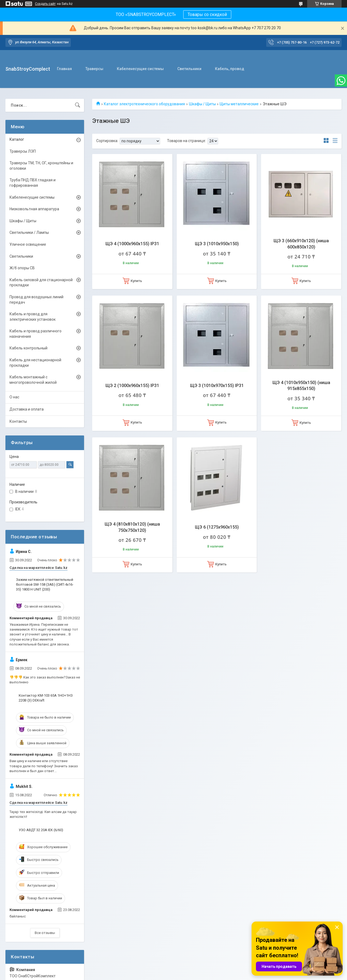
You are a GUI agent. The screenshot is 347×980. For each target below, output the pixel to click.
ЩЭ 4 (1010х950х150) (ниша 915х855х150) (301, 386)
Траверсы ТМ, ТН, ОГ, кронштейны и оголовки (41, 166)
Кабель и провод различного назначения (36, 334)
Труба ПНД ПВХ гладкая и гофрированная (33, 183)
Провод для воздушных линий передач (36, 300)
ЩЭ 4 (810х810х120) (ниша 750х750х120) (132, 527)
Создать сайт (45, 4)
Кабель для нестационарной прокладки (35, 363)
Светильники (189, 69)
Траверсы (94, 69)
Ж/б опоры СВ (22, 268)
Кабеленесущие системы (140, 69)
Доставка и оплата (27, 409)
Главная (64, 69)
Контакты (18, 421)
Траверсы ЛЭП (23, 151)
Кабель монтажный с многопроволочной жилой (33, 380)
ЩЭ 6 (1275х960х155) (217, 527)
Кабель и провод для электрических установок (33, 317)
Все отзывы (45, 933)
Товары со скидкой (207, 14)
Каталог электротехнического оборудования (144, 104)
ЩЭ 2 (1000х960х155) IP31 (132, 386)
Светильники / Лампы (29, 232)
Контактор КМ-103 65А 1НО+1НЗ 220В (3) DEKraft (46, 698)
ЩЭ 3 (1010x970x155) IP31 (217, 386)
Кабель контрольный (28, 348)
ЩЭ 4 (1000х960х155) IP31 (132, 244)
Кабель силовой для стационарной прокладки (41, 283)
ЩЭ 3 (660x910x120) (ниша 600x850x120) (301, 244)
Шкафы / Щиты (202, 104)
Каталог (17, 139)
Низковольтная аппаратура (34, 209)
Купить (136, 281)
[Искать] (78, 105)
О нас (14, 397)
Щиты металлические (239, 104)
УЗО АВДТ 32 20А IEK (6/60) (41, 830)
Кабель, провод (230, 69)
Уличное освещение (28, 244)
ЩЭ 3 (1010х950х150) (217, 244)
